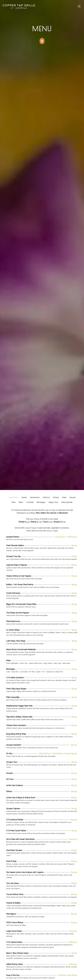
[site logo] (19, 6)
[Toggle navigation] (79, 6)
